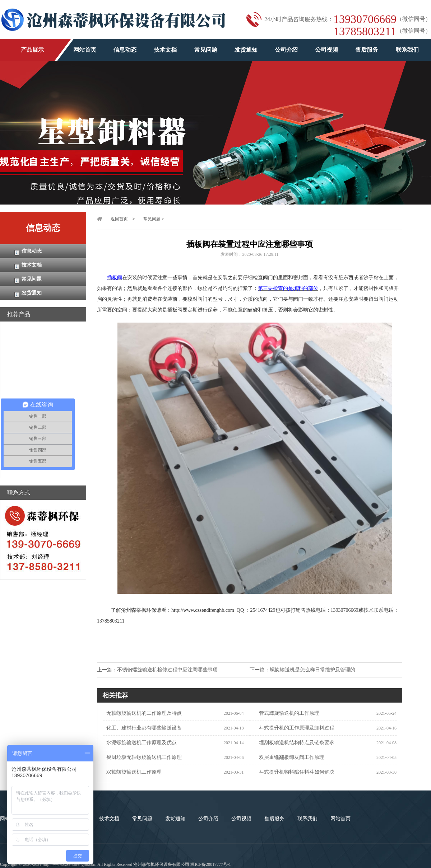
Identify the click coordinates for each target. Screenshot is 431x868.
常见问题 (206, 50)
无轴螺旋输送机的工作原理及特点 (142, 713)
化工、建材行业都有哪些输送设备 (142, 728)
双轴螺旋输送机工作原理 (132, 772)
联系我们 (407, 50)
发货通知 (246, 50)
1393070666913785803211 (365, 25)
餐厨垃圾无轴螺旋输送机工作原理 (142, 757)
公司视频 (326, 50)
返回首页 (119, 219)
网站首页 (85, 50)
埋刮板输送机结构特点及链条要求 (295, 743)
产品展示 (32, 50)
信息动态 (125, 50)
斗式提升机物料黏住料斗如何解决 (295, 772)
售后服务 (367, 50)
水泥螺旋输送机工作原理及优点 (140, 743)
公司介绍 (286, 50)
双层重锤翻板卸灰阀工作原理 (290, 757)
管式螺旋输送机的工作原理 (287, 713)
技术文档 (165, 50)
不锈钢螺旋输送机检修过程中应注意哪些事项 (167, 670)
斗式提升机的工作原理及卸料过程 (295, 728)
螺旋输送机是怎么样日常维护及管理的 (312, 670)
